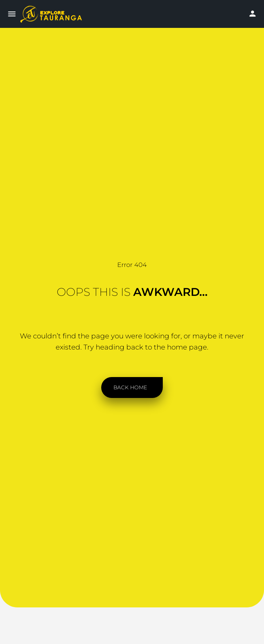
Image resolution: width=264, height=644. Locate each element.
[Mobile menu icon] (12, 14)
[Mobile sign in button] (253, 14)
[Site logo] (54, 14)
